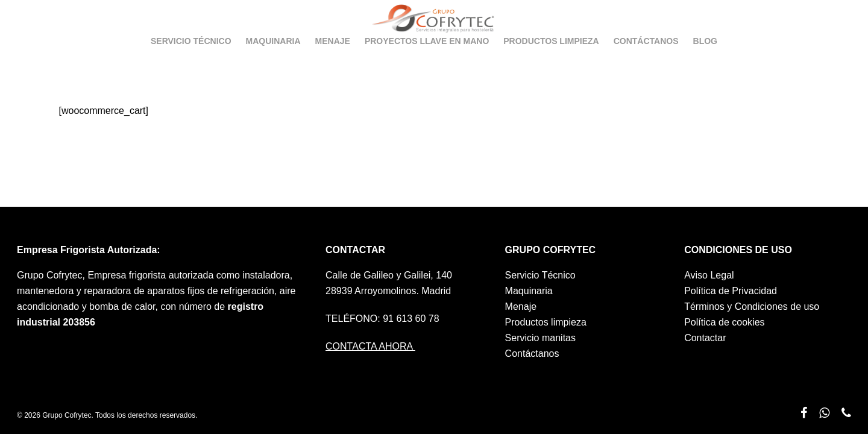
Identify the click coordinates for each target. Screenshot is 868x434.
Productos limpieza (551, 60)
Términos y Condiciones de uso (752, 307)
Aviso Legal (709, 275)
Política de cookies (724, 322)
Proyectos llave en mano (427, 60)
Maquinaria (273, 60)
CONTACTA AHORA (370, 346)
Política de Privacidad (731, 291)
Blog (705, 60)
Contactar (705, 338)
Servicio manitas (540, 338)
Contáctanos (646, 60)
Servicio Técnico (191, 60)
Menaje (333, 60)
